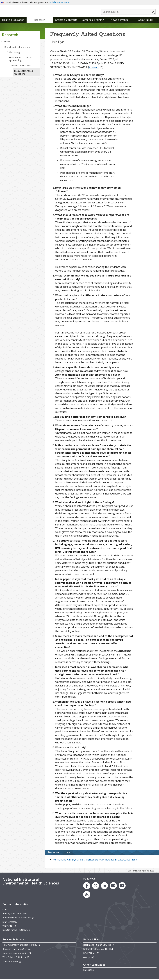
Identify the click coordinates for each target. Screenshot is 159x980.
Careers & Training (93, 21)
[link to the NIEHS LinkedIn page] (104, 886)
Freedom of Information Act (18, 918)
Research (40, 21)
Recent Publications (21, 66)
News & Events (119, 21)
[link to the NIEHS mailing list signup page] (113, 886)
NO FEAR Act (91, 954)
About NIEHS (146, 21)
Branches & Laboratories (17, 48)
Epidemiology (13, 53)
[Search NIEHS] (128, 12)
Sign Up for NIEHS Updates (16, 931)
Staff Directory (10, 923)
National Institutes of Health (99, 950)
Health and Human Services (99, 946)
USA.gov (89, 958)
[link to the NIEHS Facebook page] (87, 886)
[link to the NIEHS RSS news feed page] (87, 895)
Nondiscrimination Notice (17, 954)
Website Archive (12, 962)
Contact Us (8, 910)
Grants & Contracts (66, 21)
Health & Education (13, 21)
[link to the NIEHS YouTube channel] (122, 886)
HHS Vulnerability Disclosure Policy (21, 946)
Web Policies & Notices (16, 958)
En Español (89, 971)
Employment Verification (15, 914)
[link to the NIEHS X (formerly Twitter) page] (96, 886)
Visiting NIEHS (9, 927)
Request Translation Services (17, 950)
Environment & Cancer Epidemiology (20, 60)
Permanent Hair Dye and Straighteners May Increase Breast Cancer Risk (95, 860)
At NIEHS (6, 42)
